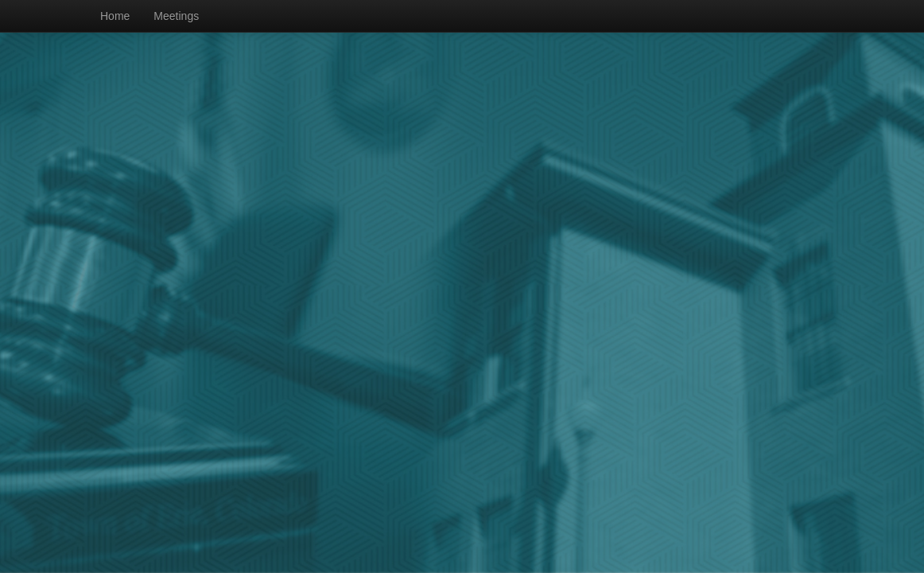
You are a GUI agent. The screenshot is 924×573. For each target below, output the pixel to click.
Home (115, 16)
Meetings (176, 16)
